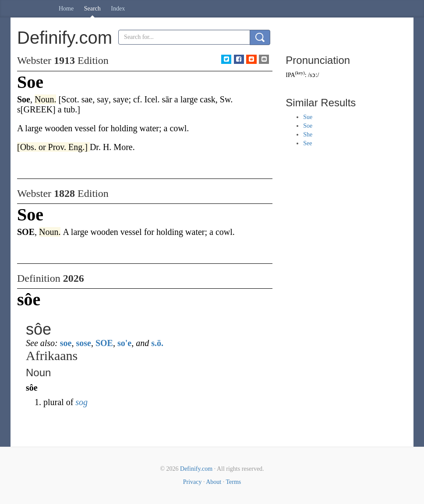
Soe (308, 126)
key (300, 73)
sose (83, 343)
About (214, 482)
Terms (233, 482)
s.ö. (157, 343)
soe (66, 343)
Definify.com (196, 469)
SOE (104, 343)
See (307, 143)
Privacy (193, 482)
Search (92, 9)
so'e (124, 343)
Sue (308, 117)
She (308, 135)
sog (81, 402)
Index (118, 9)
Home (66, 9)
